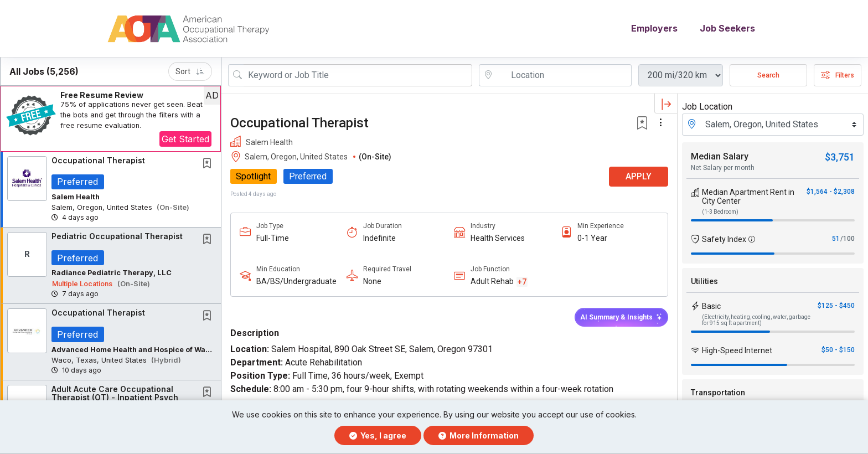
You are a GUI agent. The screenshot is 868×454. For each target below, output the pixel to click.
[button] (111, 119)
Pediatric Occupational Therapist (117, 237)
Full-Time (273, 238)
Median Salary (720, 156)
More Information (479, 435)
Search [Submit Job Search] (768, 75)
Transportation (718, 393)
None (372, 282)
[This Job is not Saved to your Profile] (209, 164)
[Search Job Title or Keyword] (358, 75)
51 (836, 239)
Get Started (185, 139)
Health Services (498, 238)
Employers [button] (654, 29)
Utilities (704, 281)
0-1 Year (592, 238)
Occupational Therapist (98, 160)
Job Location (707, 107)
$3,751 (840, 157)
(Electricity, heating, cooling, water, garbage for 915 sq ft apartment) (756, 320)
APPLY (639, 177)
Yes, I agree (378, 435)
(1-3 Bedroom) (720, 212)
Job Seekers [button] (727, 29)
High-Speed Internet (737, 350)
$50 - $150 (838, 350)
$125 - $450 (836, 306)
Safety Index (724, 239)
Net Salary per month (723, 168)
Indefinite (379, 238)
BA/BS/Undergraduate (296, 282)
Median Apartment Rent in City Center (748, 197)
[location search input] (563, 75)
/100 (848, 239)
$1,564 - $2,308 (831, 192)
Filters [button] (838, 75)
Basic (711, 306)
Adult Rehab (492, 282)
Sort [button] (190, 71)
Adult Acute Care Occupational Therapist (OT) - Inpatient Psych (115, 394)
